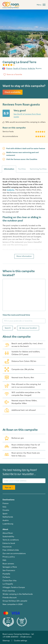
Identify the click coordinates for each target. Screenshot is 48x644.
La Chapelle (8, 584)
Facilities (22, 169)
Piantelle (6, 574)
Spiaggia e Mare (10, 567)
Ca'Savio (6, 577)
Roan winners (8, 564)
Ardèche (31, 68)
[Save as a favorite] (12, 75)
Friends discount (10, 597)
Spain (5, 514)
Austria (6, 520)
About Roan (8, 533)
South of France (20, 68)
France (9, 68)
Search (8, 328)
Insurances (7, 547)
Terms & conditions (11, 540)
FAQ (4, 560)
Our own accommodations (14, 553)
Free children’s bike (11, 550)
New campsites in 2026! (13, 604)
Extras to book (9, 543)
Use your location (28, 328)
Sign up (9, 487)
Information (9, 169)
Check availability (13, 92)
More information (24, 256)
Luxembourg (8, 524)
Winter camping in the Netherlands (18, 594)
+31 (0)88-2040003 (10, 637)
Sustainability (8, 536)
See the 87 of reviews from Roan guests (27, 115)
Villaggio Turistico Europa (14, 587)
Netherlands (8, 517)
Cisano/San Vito (10, 581)
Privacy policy (9, 557)
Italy (4, 507)
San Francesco (9, 570)
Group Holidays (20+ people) (15, 601)
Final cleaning (9, 591)
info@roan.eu (26, 637)
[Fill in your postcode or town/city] (24, 321)
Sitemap (6, 641)
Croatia (6, 510)
